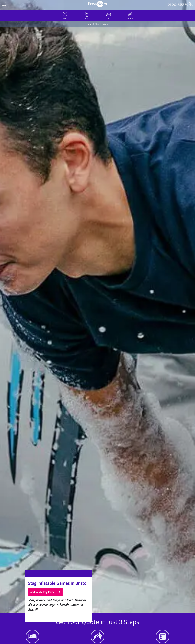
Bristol (105, 24)
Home (90, 24)
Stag (97, 24)
